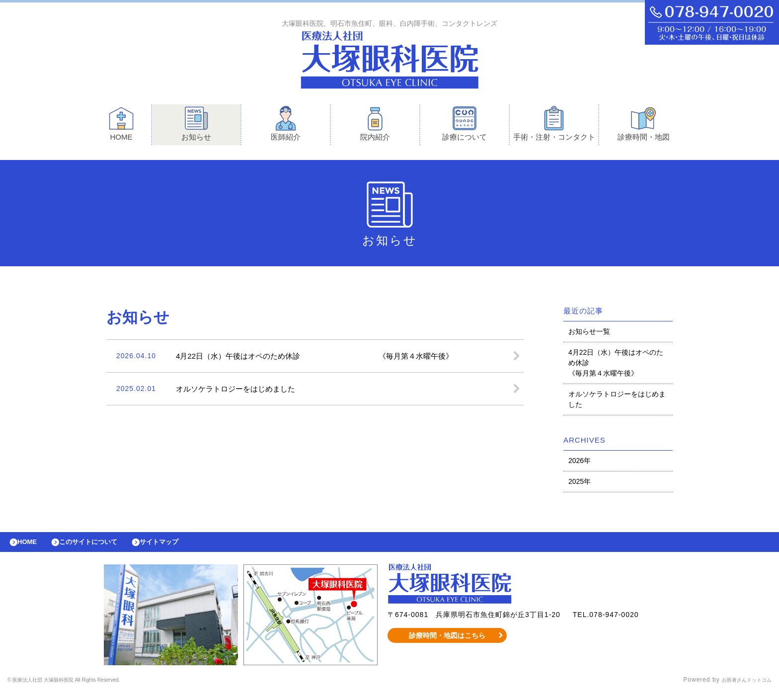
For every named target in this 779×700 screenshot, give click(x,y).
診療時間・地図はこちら (447, 643)
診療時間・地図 (644, 126)
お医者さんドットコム (739, 688)
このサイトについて (101, 547)
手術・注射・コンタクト (554, 126)
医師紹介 (286, 126)
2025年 (580, 484)
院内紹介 (375, 126)
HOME (121, 126)
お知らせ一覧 (589, 334)
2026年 (580, 463)
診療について (465, 126)
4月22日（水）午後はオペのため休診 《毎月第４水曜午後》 (616, 365)
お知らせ (196, 126)
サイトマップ (182, 547)
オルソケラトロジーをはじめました (617, 402)
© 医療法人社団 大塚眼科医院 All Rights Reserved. (84, 688)
